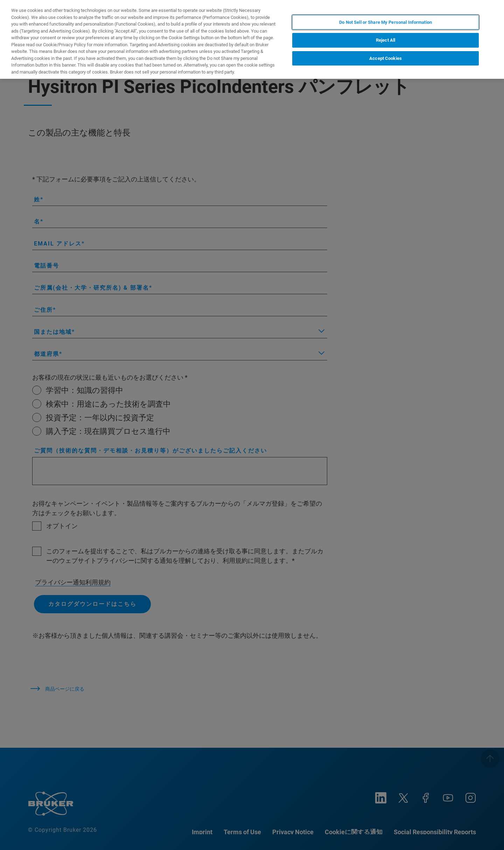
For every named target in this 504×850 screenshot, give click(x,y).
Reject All (386, 40)
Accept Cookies (386, 58)
